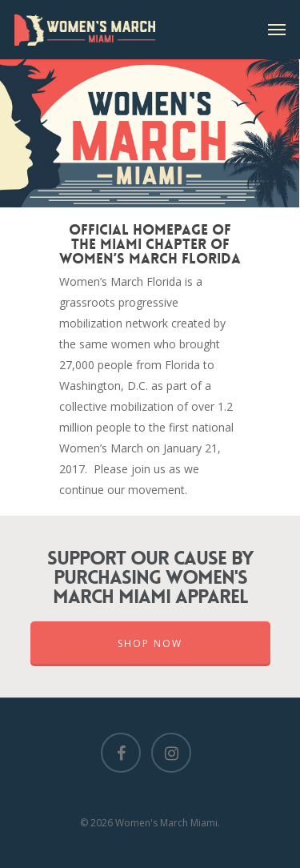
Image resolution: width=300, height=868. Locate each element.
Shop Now (150, 643)
